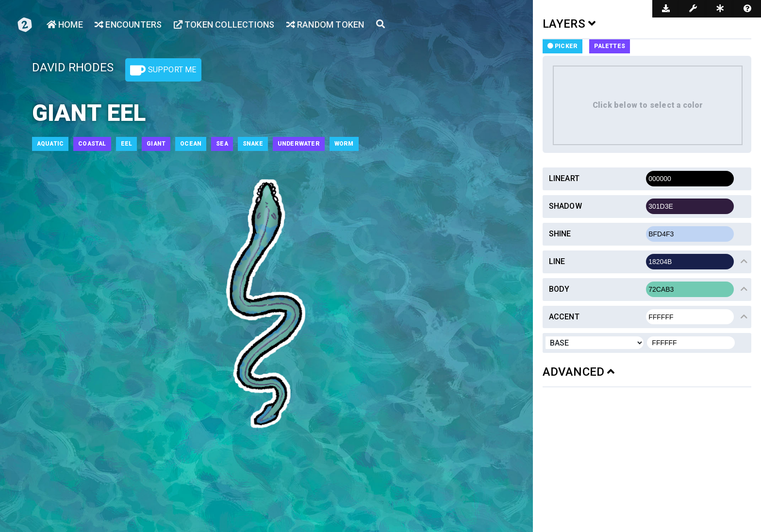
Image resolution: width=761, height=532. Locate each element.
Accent (564, 317)
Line (557, 261)
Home (65, 25)
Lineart (564, 178)
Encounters (128, 25)
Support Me (163, 70)
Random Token (325, 25)
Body (559, 289)
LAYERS (569, 24)
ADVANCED (579, 372)
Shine (560, 234)
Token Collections (224, 25)
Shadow (565, 206)
